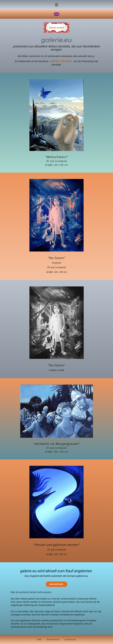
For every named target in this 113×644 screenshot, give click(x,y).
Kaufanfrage (56, 584)
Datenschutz (53, 639)
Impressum (70, 639)
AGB (39, 639)
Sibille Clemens (61, 61)
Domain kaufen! (57, 28)
